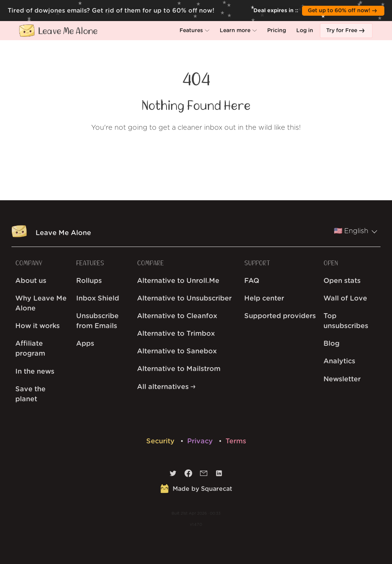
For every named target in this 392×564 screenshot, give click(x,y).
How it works (38, 326)
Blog (332, 344)
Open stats (342, 281)
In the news (35, 372)
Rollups (89, 281)
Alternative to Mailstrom (179, 369)
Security (161, 441)
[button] (194, 31)
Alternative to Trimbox (176, 334)
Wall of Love (345, 299)
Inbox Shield (98, 299)
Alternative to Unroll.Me (178, 281)
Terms (236, 441)
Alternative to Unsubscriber (184, 299)
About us (31, 281)
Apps (85, 344)
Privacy (201, 441)
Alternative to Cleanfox (177, 316)
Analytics (339, 361)
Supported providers (280, 316)
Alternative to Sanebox (177, 351)
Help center (264, 299)
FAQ (252, 281)
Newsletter (342, 379)
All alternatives (166, 387)
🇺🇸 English (356, 231)
